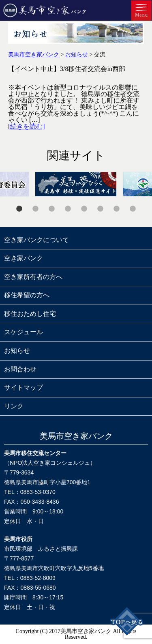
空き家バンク (24, 258)
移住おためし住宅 (30, 314)
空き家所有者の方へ (33, 277)
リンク (14, 406)
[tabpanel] (76, 184)
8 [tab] (133, 209)
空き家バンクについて (36, 240)
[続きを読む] (27, 126)
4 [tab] (68, 209)
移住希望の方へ (27, 295)
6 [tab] (101, 209)
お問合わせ (20, 369)
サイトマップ (24, 387)
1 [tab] (19, 209)
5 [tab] (84, 209)
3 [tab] (52, 209)
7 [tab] (117, 209)
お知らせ (17, 351)
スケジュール (24, 332)
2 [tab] (36, 209)
